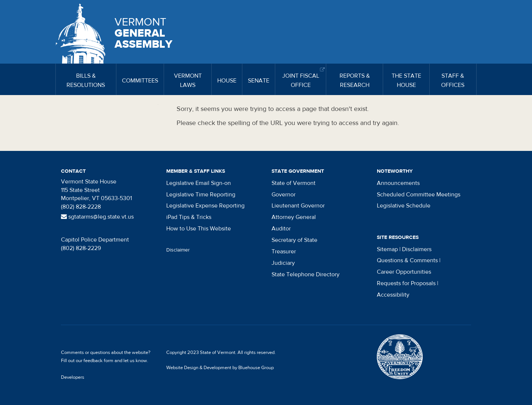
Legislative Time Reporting (201, 195)
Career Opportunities (404, 272)
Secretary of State (294, 240)
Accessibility (393, 295)
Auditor (281, 229)
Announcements (398, 183)
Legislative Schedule (404, 206)
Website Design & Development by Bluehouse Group (220, 368)
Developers (73, 377)
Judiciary (283, 263)
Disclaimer (178, 250)
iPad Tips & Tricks (189, 217)
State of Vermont (294, 183)
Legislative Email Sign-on (199, 183)
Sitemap (387, 249)
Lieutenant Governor (298, 206)
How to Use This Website (199, 229)
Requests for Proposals (406, 283)
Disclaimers (417, 249)
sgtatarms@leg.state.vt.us (97, 217)
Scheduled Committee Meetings (419, 195)
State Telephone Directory (306, 274)
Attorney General (294, 217)
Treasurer (284, 252)
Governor (284, 195)
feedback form (98, 361)
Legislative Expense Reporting (205, 206)
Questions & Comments (407, 260)
